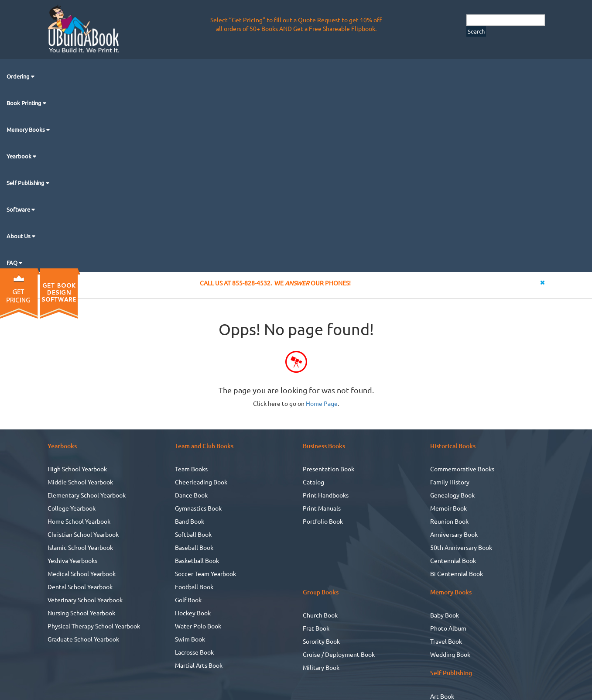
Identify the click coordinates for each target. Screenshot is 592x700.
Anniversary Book (454, 534)
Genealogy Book (452, 495)
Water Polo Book (198, 626)
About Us (19, 236)
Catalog (313, 482)
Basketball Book (197, 560)
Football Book (194, 587)
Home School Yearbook (79, 521)
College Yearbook (72, 508)
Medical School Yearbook (82, 573)
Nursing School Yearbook (81, 613)
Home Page (322, 403)
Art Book (442, 696)
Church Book (320, 615)
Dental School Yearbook (80, 587)
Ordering (19, 76)
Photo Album (448, 628)
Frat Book (316, 628)
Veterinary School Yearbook (85, 600)
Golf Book (188, 600)
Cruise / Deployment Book (339, 654)
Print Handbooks (326, 495)
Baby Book (445, 615)
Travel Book (446, 641)
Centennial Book (453, 560)
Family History (450, 482)
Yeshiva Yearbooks (72, 560)
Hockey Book (193, 613)
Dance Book (191, 495)
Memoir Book (448, 508)
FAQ (13, 262)
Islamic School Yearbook (80, 547)
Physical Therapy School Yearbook (94, 626)
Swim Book (190, 639)
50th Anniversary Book (461, 547)
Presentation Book (329, 469)
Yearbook (20, 156)
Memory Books (26, 129)
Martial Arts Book (199, 665)
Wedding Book (450, 654)
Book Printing (25, 103)
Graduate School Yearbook (83, 639)
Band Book (190, 521)
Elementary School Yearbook (87, 495)
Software (19, 209)
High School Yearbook (77, 469)
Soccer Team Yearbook (205, 573)
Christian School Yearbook (83, 534)
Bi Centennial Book (457, 573)
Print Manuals (322, 508)
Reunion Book (449, 521)
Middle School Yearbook (80, 482)
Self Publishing (26, 183)
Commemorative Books (462, 469)
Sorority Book (321, 641)
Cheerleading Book (201, 482)
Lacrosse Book (194, 652)
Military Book (321, 667)
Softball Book (193, 534)
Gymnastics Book (198, 508)
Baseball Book (194, 547)
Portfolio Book (323, 521)
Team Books (191, 469)
